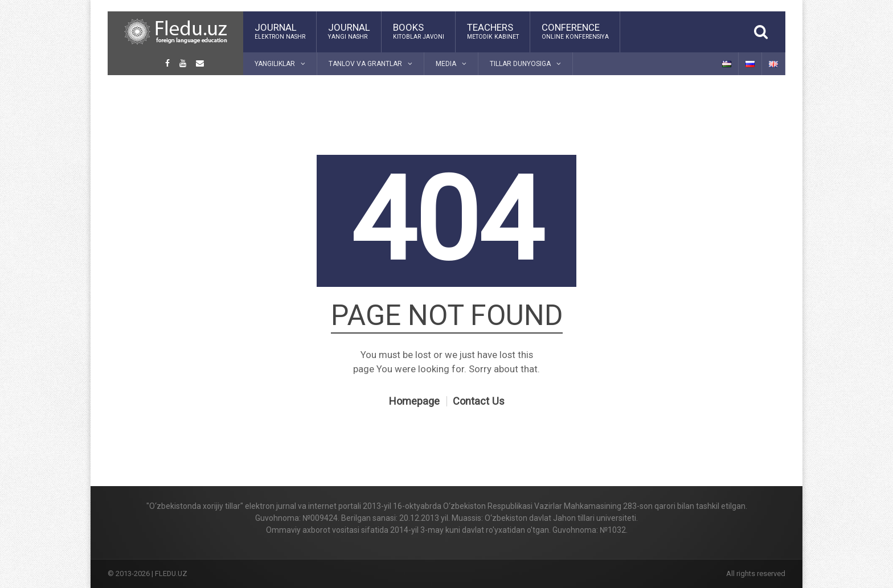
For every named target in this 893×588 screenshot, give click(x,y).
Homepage (414, 401)
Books (419, 31)
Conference (575, 31)
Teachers (493, 31)
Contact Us (479, 401)
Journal (280, 31)
